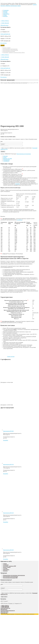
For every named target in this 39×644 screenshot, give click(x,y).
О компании (6, 10)
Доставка (5, 13)
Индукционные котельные (9, 51)
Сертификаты (6, 161)
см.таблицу (20, 220)
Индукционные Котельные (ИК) (10, 578)
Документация (6, 160)
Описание (5, 156)
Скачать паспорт (8, 357)
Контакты (5, 16)
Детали (5, 157)
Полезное (5, 11)
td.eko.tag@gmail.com (5, 34)
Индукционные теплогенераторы (11, 50)
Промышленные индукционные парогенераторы (14, 575)
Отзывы (5, 15)
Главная (5, 564)
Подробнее (6, 440)
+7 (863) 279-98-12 (5, 21)
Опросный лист (4, 613)
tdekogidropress (4, 609)
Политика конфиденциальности (8, 611)
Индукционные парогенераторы (10, 49)
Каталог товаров (7, 48)
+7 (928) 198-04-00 (5, 23)
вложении (17, 184)
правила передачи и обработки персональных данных (19, 5)
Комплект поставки (8, 159)
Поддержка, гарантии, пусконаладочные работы (14, 53)
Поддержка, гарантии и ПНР (10, 566)
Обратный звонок (4, 25)
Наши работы (6, 14)
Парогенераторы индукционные (24, 154)
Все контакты (4, 43)
